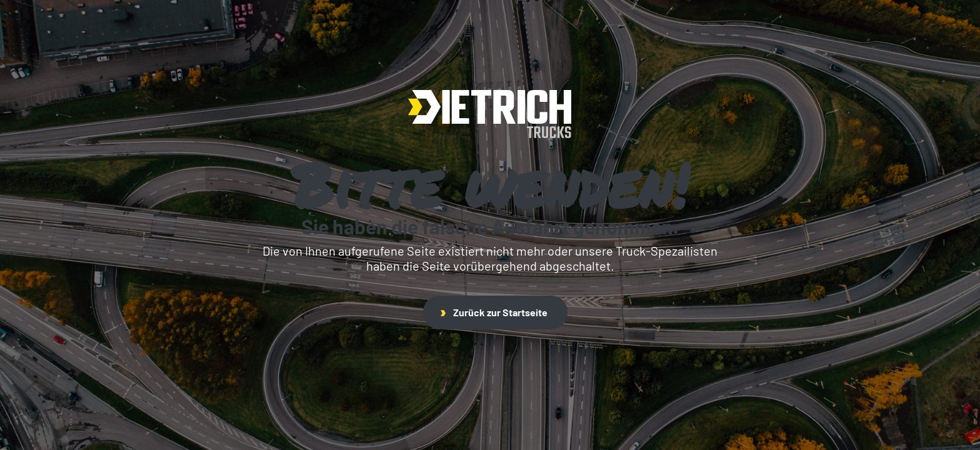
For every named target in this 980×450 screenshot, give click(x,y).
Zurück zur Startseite (494, 312)
